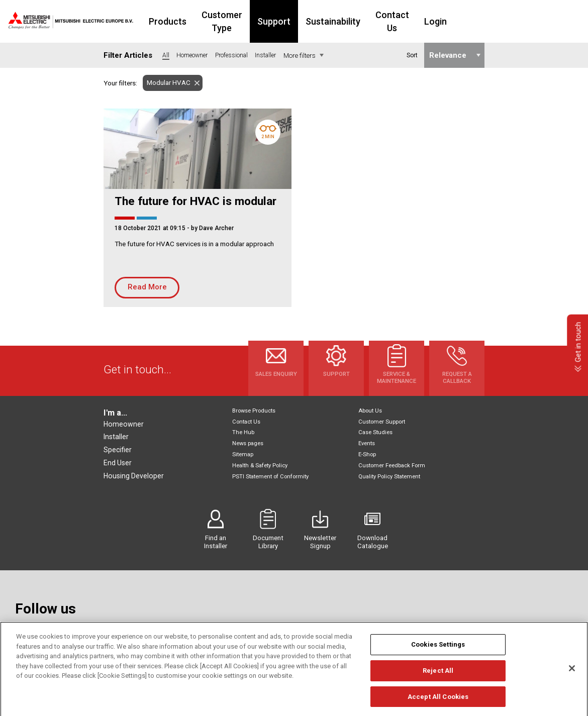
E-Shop (367, 454)
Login (489, 21)
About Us (370, 411)
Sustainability (374, 21)
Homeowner (124, 424)
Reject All (438, 682)
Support (315, 21)
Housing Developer (134, 476)
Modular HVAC (167, 83)
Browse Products (254, 411)
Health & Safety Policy (260, 466)
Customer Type (252, 21)
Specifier (118, 450)
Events (367, 443)
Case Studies (375, 432)
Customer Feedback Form (392, 466)
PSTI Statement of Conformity (270, 477)
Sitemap (243, 454)
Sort (412, 55)
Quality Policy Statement (389, 477)
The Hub (243, 432)
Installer (116, 437)
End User (118, 463)
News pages (248, 443)
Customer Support (382, 422)
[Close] (572, 680)
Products (187, 21)
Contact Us (439, 21)
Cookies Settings (438, 656)
